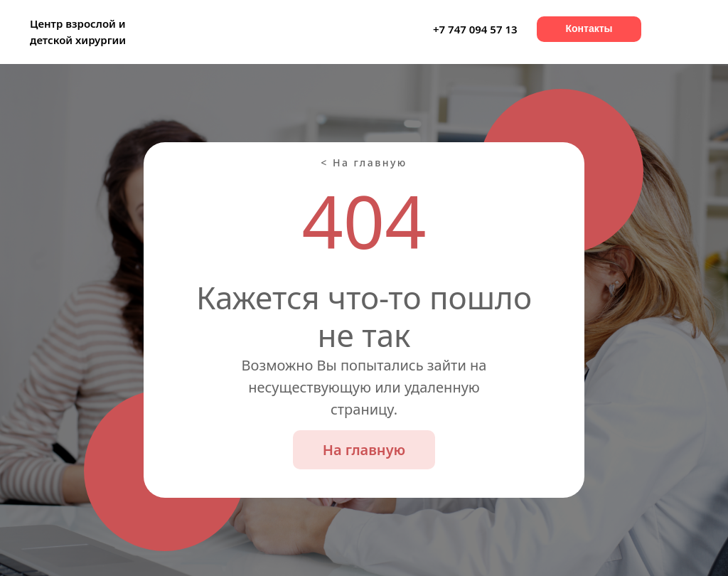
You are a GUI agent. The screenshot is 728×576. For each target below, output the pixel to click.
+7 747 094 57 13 (475, 29)
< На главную (364, 162)
